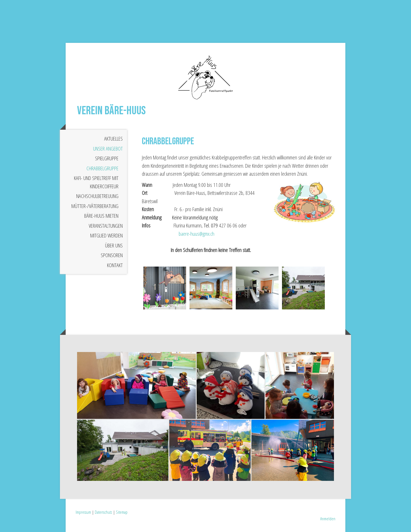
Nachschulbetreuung (97, 196)
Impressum (83, 512)
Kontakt (115, 265)
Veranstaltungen (106, 226)
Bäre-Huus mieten (101, 216)
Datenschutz (103, 512)
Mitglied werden (106, 235)
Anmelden (328, 519)
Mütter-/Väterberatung (95, 206)
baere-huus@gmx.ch (197, 234)
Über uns (114, 245)
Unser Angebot (108, 149)
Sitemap (122, 512)
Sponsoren (112, 255)
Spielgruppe (107, 158)
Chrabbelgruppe (102, 168)
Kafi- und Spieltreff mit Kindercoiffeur (96, 182)
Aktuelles (113, 139)
